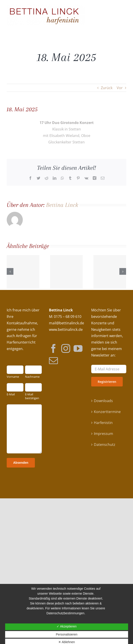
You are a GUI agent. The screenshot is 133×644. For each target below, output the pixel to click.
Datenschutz (105, 445)
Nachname (32, 377)
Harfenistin (103, 423)
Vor (120, 88)
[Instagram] (66, 348)
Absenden (21, 463)
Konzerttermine (107, 412)
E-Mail (11, 394)
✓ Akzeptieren (66, 626)
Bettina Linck (62, 205)
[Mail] (53, 360)
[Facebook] (53, 348)
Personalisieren (67, 634)
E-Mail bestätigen (32, 396)
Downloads (103, 401)
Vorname (13, 377)
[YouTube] (78, 348)
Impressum (103, 434)
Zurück (107, 88)
